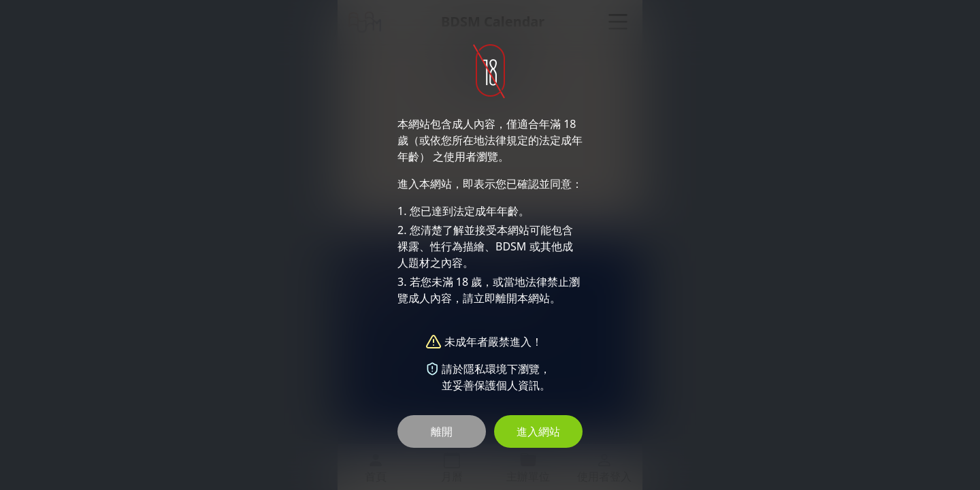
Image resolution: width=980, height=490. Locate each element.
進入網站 (538, 431)
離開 (442, 431)
